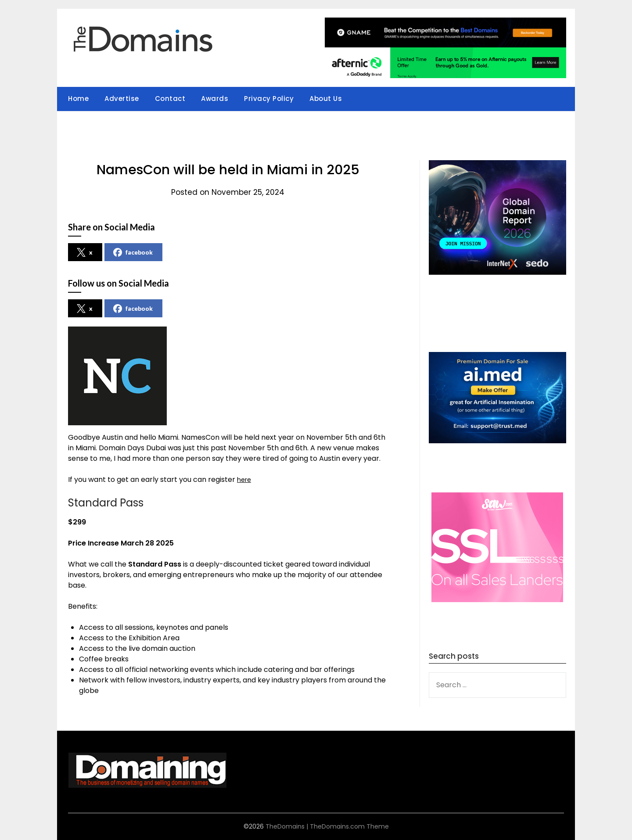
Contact (170, 99)
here (245, 479)
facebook (133, 252)
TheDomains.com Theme (349, 826)
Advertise (122, 99)
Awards (215, 99)
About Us (326, 99)
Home (78, 99)
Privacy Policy (269, 99)
